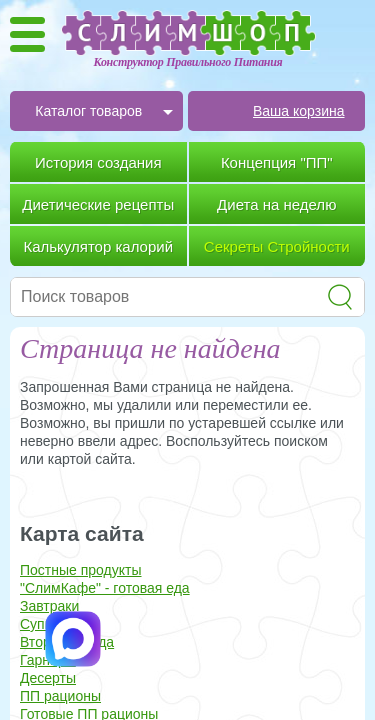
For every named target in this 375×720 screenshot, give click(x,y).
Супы (37, 624)
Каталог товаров (88, 111)
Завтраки (49, 606)
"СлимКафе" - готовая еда (105, 588)
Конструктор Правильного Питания (188, 62)
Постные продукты (81, 570)
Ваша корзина (299, 111)
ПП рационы (60, 696)
